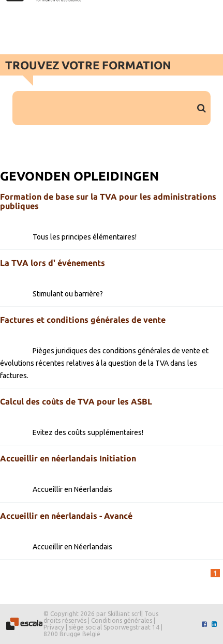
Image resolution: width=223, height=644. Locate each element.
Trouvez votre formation (88, 65)
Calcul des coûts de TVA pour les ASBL (76, 401)
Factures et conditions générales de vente (83, 320)
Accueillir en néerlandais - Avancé (66, 516)
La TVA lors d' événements (53, 263)
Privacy (54, 627)
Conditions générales (122, 620)
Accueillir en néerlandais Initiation (68, 458)
